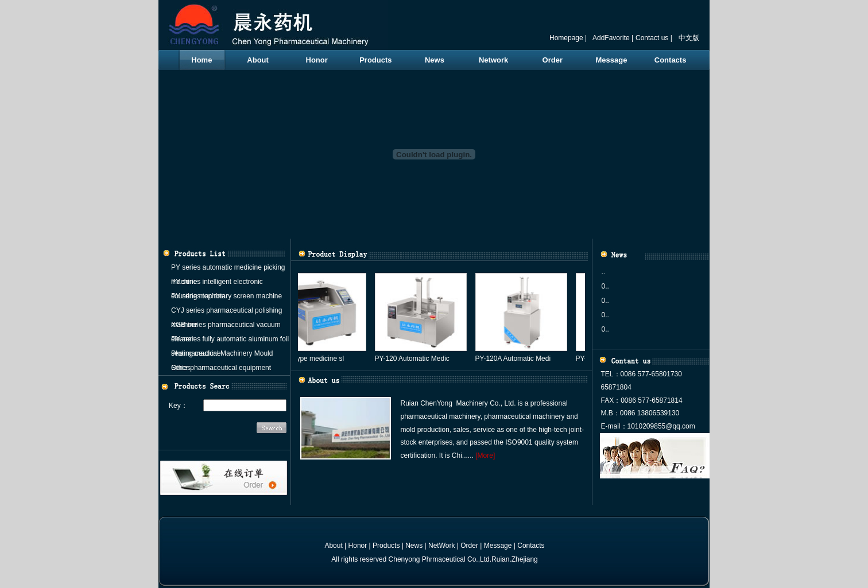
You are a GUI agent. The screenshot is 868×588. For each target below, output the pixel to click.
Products (375, 60)
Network (493, 60)
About (258, 60)
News (435, 60)
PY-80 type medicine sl (312, 359)
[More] (485, 455)
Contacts (671, 60)
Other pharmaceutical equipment (221, 368)
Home (201, 60)
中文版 (689, 38)
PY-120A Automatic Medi (516, 359)
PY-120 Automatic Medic (414, 359)
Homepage (566, 38)
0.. (605, 286)
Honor (317, 60)
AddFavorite (611, 38)
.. (604, 272)
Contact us (652, 38)
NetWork (441, 546)
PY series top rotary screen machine (226, 296)
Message (611, 60)
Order (553, 60)
